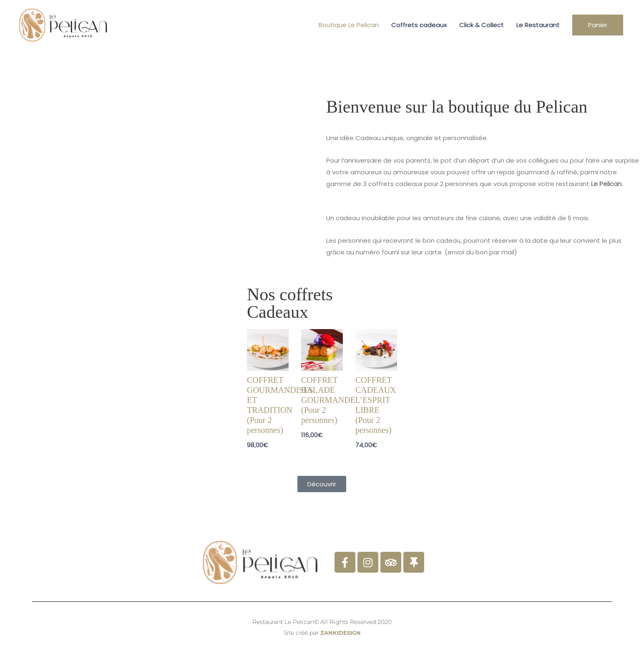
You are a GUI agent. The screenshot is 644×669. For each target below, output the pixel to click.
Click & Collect (482, 25)
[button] (598, 25)
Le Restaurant (538, 25)
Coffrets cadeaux (419, 25)
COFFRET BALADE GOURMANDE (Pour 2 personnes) (328, 400)
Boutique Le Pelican (349, 25)
